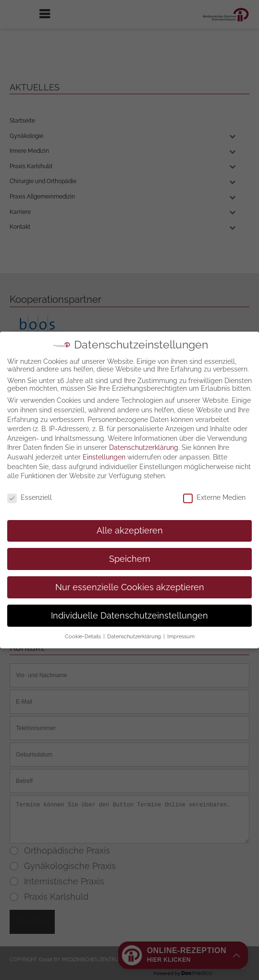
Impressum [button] (181, 596)
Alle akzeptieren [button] (130, 490)
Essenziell (30, 458)
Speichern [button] (130, 519)
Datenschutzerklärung (144, 408)
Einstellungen (104, 417)
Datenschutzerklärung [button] (135, 596)
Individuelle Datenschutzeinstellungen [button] (129, 575)
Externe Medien (214, 458)
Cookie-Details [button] (84, 596)
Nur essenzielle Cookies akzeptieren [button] (130, 547)
